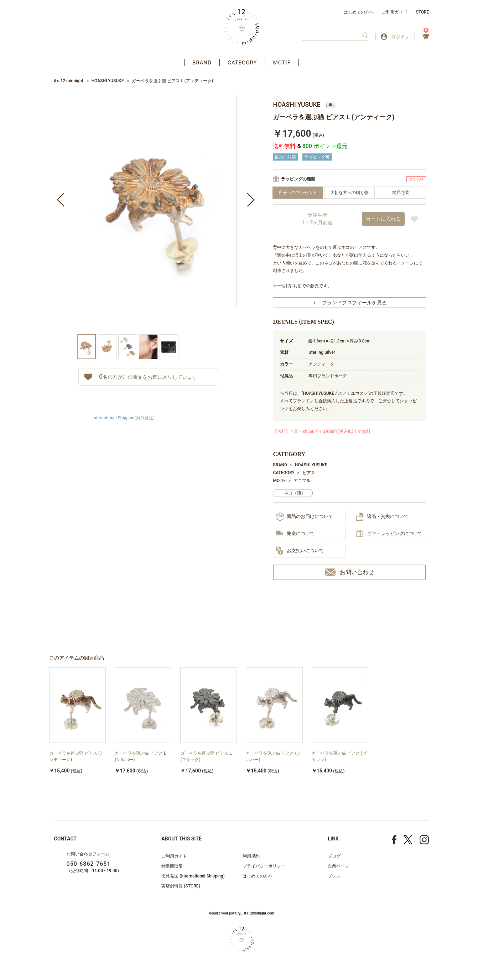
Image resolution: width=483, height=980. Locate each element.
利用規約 (251, 856)
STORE (422, 12)
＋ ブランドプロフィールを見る (349, 303)
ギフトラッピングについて (389, 534)
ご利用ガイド (395, 12)
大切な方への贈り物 (349, 193)
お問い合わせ (350, 572)
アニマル (302, 481)
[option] (157, 214)
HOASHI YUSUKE (108, 81)
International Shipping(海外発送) (124, 418)
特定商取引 (172, 866)
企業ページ (338, 866)
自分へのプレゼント (298, 193)
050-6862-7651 (89, 864)
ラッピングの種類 (298, 179)
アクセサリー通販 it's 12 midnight (242, 27)
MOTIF (282, 63)
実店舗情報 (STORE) (181, 886)
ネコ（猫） (295, 493)
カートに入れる (383, 219)
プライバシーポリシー (264, 866)
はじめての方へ (359, 12)
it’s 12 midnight (69, 81)
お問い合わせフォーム (88, 854)
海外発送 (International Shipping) (193, 876)
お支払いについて (300, 551)
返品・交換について (382, 517)
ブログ (334, 856)
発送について (295, 534)
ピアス (309, 473)
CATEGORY (242, 63)
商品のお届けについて (304, 517)
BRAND (202, 63)
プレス (334, 876)
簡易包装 (401, 193)
